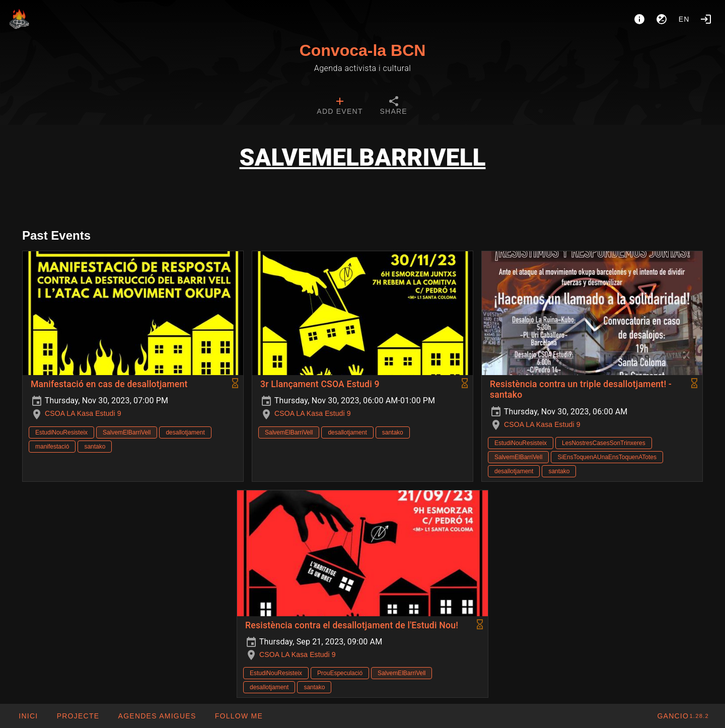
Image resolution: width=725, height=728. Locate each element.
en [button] (684, 19)
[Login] (706, 19)
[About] (639, 19)
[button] (157, 716)
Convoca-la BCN (363, 50)
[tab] (340, 107)
